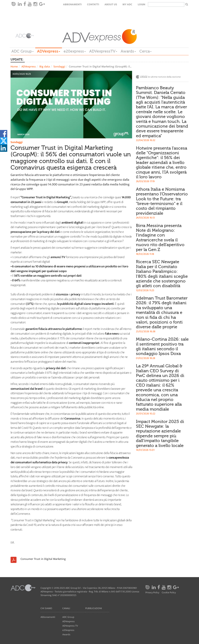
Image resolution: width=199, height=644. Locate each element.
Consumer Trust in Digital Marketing (43, 559)
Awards (128, 51)
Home (14, 67)
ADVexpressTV (103, 51)
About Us (111, 4)
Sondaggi (59, 67)
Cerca (145, 51)
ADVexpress (49, 51)
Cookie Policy (169, 593)
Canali (66, 608)
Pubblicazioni (94, 608)
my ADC (127, 4)
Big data (45, 67)
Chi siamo (46, 608)
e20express (75, 51)
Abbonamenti (72, 4)
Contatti (93, 4)
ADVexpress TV (70, 626)
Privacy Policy (152, 593)
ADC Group (23, 51)
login (141, 4)
